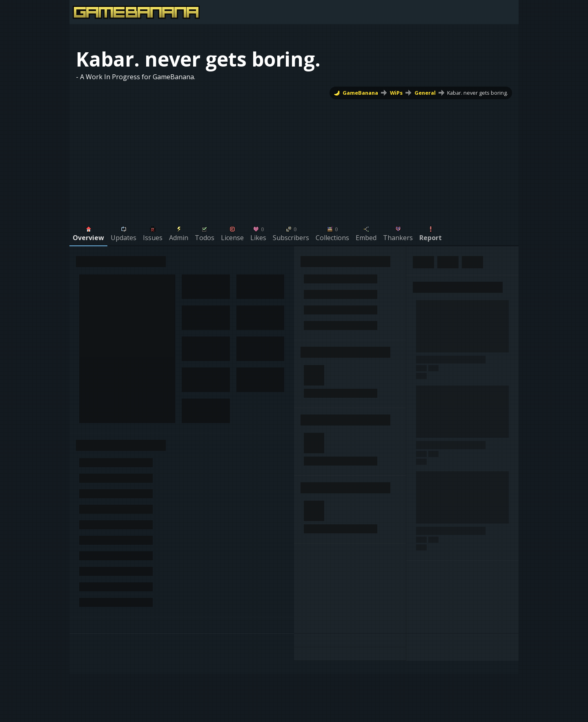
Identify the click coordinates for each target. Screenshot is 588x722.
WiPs (396, 93)
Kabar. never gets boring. (478, 93)
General (425, 93)
